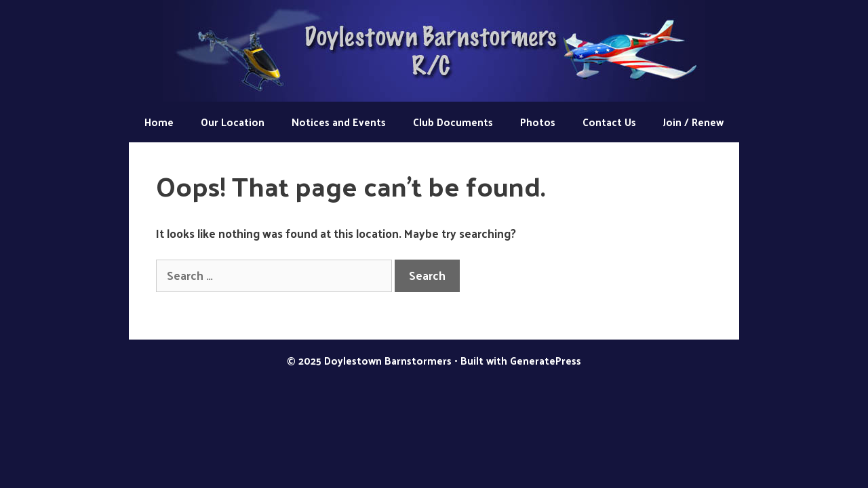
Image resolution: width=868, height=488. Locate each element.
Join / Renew (693, 122)
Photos (538, 122)
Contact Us (609, 122)
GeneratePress (546, 360)
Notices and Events (339, 122)
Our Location (233, 122)
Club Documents (453, 122)
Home (159, 122)
